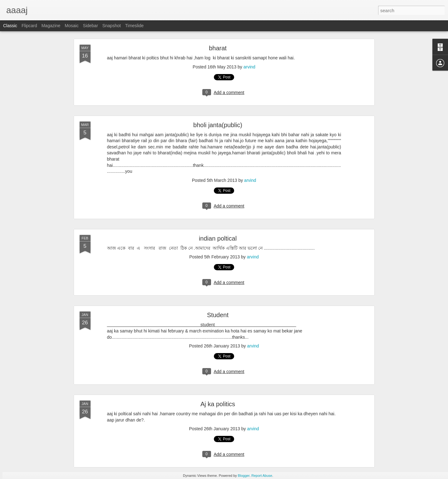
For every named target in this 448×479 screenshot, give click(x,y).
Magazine (51, 26)
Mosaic (71, 26)
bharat (218, 48)
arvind (249, 67)
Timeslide (134, 26)
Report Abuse (262, 476)
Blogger (244, 476)
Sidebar (91, 26)
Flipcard (29, 26)
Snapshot (112, 26)
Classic (10, 26)
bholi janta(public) (218, 125)
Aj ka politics (218, 404)
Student (218, 315)
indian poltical (218, 238)
